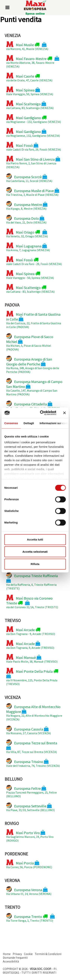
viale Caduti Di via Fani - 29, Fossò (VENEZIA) (34, 261)
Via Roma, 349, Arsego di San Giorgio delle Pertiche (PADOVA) (33, 365)
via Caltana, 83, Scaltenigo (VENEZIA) (30, 105)
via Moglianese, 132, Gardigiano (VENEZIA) (33, 133)
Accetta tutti (35, 539)
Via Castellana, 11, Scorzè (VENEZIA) (29, 178)
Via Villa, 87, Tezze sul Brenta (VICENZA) (32, 747)
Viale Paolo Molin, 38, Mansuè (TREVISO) (32, 659)
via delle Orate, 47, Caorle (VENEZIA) (29, 77)
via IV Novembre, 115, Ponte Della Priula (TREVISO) (32, 677)
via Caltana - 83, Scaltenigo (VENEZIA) (30, 289)
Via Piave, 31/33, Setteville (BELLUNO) (30, 807)
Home (7, 954)
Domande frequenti (15, 958)
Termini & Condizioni (48, 954)
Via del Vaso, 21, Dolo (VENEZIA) (26, 220)
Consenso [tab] (11, 423)
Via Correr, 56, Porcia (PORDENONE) (29, 864)
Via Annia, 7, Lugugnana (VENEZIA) (28, 247)
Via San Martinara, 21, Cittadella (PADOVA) (33, 405)
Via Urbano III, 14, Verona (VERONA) (29, 891)
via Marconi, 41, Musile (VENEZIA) (27, 46)
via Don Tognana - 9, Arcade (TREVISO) (31, 631)
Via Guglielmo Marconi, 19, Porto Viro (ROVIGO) (30, 836)
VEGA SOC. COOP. (41, 969)
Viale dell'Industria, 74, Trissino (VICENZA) (33, 763)
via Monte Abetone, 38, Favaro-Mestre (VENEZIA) (33, 62)
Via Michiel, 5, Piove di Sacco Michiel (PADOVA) (30, 342)
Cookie (28, 954)
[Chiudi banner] (64, 413)
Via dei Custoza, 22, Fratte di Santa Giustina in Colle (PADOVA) (34, 320)
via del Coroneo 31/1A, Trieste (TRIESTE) (32, 602)
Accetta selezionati (35, 552)
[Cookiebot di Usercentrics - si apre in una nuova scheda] (42, 413)
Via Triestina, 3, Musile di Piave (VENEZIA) (33, 192)
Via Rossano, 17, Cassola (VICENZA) (28, 730)
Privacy (17, 954)
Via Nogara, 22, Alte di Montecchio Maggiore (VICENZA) (34, 712)
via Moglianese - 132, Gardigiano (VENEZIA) (34, 119)
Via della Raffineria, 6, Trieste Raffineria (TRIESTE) (32, 581)
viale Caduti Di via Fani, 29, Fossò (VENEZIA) (34, 147)
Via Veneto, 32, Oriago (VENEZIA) (27, 233)
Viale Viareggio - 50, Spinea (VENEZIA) (30, 275)
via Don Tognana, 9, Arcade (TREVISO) (30, 645)
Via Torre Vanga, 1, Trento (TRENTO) (31, 918)
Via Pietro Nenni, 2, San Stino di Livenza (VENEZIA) (33, 162)
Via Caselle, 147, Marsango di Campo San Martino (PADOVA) (34, 387)
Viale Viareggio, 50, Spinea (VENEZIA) (30, 91)
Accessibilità (11, 961)
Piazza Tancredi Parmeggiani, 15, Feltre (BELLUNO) (31, 791)
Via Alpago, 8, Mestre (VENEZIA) (27, 206)
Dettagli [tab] (29, 423)
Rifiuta (35, 564)
